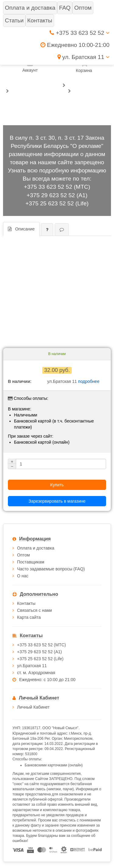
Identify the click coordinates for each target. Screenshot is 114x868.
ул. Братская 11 (83, 57)
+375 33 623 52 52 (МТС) (57, 187)
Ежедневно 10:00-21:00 (75, 45)
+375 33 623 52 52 (79, 33)
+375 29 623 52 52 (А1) (57, 195)
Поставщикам (31, 562)
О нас (23, 576)
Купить (57, 485)
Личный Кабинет (33, 707)
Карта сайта (29, 617)
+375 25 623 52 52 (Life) (57, 203)
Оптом (23, 555)
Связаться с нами (35, 610)
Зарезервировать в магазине (57, 501)
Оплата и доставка (36, 548)
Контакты (26, 603)
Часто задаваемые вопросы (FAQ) (51, 569)
